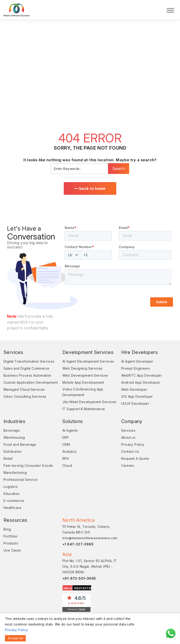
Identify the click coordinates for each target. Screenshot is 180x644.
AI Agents (70, 430)
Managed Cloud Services (24, 389)
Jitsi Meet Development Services (89, 402)
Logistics (11, 487)
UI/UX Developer (135, 403)
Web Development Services (85, 375)
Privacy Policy (17, 630)
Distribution (13, 451)
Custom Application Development (31, 382)
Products (11, 543)
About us (128, 437)
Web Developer (134, 389)
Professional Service (21, 480)
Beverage (12, 430)
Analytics (70, 451)
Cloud (67, 466)
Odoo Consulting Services (25, 396)
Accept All (15, 638)
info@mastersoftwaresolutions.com (90, 538)
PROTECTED (83, 588)
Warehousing (14, 437)
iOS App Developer (137, 396)
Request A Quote (135, 458)
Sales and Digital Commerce (26, 368)
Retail (8, 458)
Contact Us (130, 451)
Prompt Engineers (136, 368)
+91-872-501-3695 (79, 578)
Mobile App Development (83, 382)
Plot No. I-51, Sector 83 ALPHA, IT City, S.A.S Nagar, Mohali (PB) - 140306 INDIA (90, 566)
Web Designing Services (82, 368)
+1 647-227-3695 (78, 544)
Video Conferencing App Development (83, 392)
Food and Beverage (20, 444)
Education (12, 494)
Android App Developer (141, 382)
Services (128, 430)
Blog (7, 529)
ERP (66, 437)
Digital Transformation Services (29, 361)
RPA (66, 458)
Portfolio (11, 536)
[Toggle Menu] (170, 9)
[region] (90, 629)
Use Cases (12, 550)
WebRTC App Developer (142, 375)
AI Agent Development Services (88, 361)
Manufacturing (15, 473)
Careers (128, 466)
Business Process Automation (27, 375)
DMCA (68, 588)
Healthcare (12, 508)
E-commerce (14, 501)
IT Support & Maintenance (84, 409)
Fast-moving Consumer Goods (28, 466)
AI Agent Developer (137, 361)
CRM (66, 444)
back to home (90, 188)
